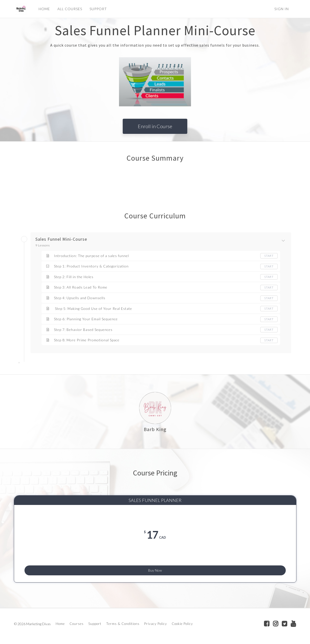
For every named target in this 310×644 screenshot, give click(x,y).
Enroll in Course (155, 126)
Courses (77, 625)
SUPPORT (97, 9)
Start (269, 256)
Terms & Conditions (123, 625)
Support (95, 625)
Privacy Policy (156, 625)
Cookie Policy (182, 625)
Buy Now (155, 568)
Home (60, 625)
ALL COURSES (69, 9)
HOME (43, 9)
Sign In (282, 9)
